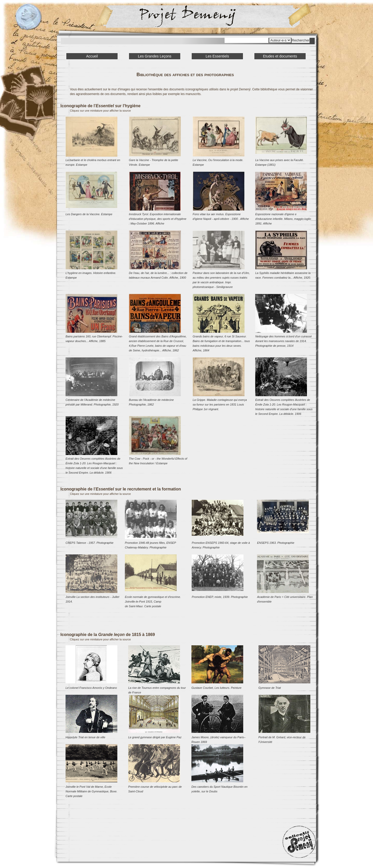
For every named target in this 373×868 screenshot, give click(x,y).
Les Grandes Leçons (155, 56)
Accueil (92, 56)
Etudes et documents (280, 56)
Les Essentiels (217, 56)
